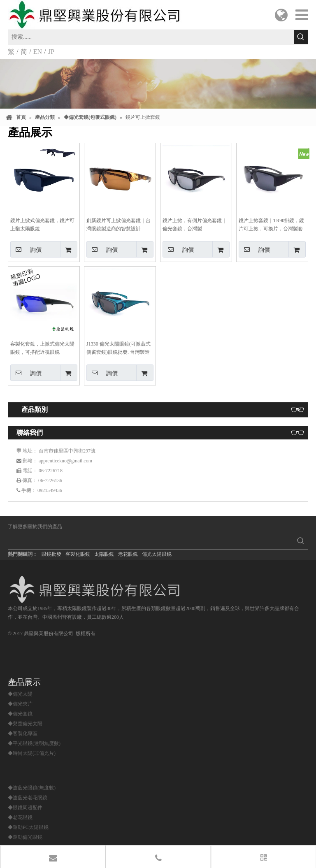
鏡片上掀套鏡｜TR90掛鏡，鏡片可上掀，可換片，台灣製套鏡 (271, 225)
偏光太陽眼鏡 (157, 554)
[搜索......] (151, 37)
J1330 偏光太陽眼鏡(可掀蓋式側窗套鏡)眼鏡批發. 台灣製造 (118, 348)
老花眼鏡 (128, 554)
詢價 (26, 249)
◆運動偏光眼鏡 (25, 837)
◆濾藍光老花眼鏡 (28, 798)
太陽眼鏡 (104, 554)
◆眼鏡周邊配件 (25, 808)
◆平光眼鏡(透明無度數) (34, 743)
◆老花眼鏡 (20, 817)
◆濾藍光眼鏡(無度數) (32, 788)
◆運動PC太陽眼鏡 (28, 827)
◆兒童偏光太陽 (25, 724)
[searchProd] (151, 542)
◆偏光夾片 (20, 704)
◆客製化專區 (23, 733)
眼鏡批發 (51, 554)
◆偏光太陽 (20, 694)
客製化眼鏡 (78, 554)
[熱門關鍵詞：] (301, 37)
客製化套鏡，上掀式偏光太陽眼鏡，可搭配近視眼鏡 (42, 348)
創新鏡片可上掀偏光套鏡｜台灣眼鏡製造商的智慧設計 (118, 225)
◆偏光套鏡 (20, 714)
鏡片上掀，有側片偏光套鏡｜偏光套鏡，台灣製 (195, 225)
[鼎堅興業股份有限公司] (97, 589)
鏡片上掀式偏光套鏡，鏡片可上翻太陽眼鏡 (42, 225)
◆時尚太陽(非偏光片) (32, 753)
